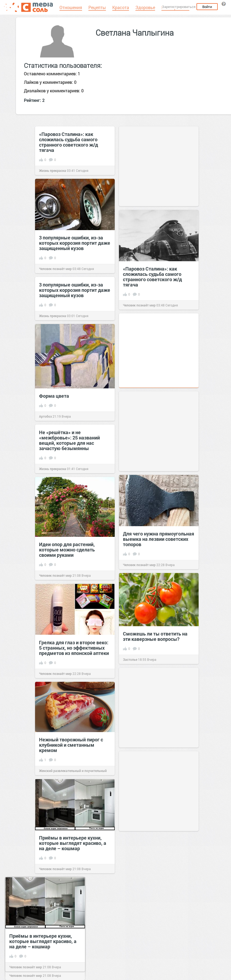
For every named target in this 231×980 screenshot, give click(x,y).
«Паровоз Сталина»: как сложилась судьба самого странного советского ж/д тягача (69, 142)
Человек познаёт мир (55, 269)
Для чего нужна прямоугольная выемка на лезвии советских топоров (159, 539)
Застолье (130, 659)
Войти (207, 7)
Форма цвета (54, 396)
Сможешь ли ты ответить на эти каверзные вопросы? (155, 636)
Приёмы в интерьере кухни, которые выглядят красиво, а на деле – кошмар (73, 843)
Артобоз (45, 416)
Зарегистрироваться (179, 7)
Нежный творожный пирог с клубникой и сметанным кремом (71, 745)
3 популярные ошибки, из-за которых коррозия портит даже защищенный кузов (75, 243)
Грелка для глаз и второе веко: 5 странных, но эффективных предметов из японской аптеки (74, 648)
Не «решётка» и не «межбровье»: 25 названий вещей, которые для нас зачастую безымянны (69, 440)
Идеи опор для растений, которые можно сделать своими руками (67, 550)
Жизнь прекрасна (53, 171)
